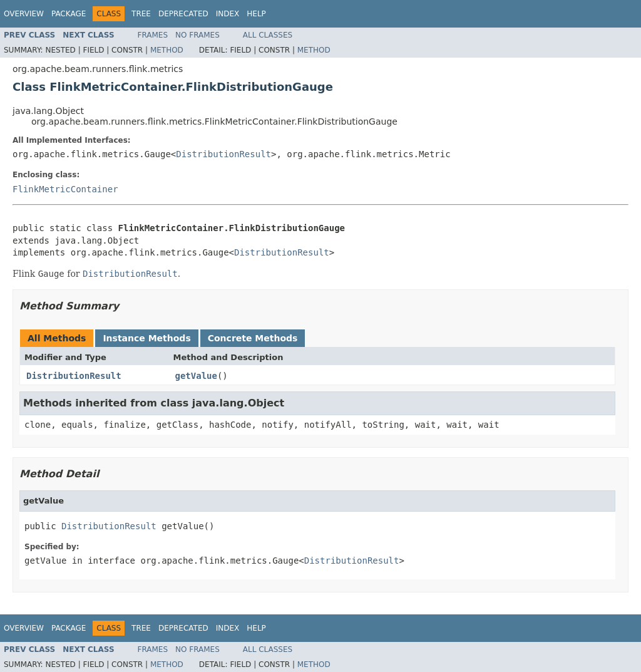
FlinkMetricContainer (65, 189)
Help (256, 14)
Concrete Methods (253, 338)
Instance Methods (146, 338)
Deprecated (183, 14)
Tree (141, 14)
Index (228, 14)
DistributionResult (223, 154)
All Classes (268, 35)
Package (69, 14)
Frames (153, 35)
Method (167, 50)
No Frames (197, 35)
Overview (24, 14)
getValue (196, 376)
